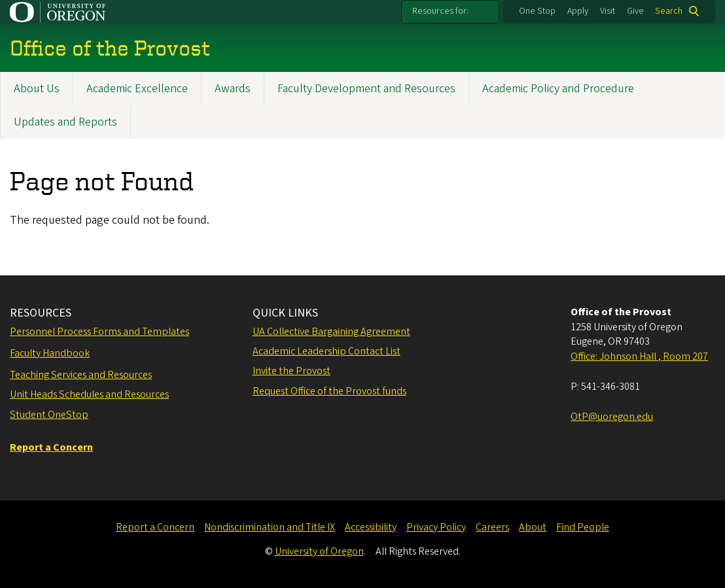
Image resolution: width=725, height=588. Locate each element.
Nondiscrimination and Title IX (270, 527)
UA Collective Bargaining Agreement (331, 332)
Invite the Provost (292, 371)
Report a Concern (155, 527)
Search (669, 11)
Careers (492, 527)
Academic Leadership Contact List (327, 351)
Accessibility (371, 527)
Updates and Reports (65, 122)
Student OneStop (49, 415)
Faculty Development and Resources (366, 89)
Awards (233, 89)
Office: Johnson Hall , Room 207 (639, 356)
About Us (37, 89)
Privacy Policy (436, 527)
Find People (583, 527)
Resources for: (440, 11)
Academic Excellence (137, 89)
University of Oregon (319, 551)
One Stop (537, 11)
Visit (608, 11)
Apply (578, 11)
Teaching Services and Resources (81, 375)
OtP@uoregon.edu (612, 417)
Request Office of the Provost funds (329, 391)
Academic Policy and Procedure (558, 89)
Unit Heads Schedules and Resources (89, 394)
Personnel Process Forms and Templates (99, 332)
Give (635, 11)
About (533, 527)
